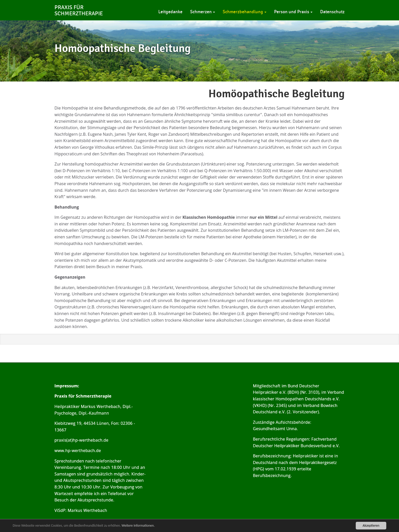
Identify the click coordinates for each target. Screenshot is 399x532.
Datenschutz (332, 12)
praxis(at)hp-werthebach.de (81, 440)
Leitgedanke (170, 12)
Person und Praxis (293, 12)
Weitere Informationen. (138, 526)
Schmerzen (203, 12)
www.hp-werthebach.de (78, 451)
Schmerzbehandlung (245, 12)
